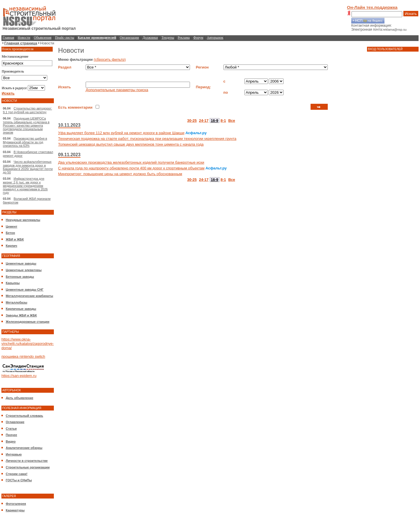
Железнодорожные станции (28, 322)
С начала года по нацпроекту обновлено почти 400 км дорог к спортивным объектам (131, 168)
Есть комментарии (75, 107)
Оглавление (15, 422)
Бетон (10, 233)
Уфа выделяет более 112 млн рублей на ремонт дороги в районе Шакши (121, 133)
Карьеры (13, 283)
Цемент (11, 226)
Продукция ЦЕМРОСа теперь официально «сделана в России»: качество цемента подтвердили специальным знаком (26, 125)
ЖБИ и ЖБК (15, 239)
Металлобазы (16, 302)
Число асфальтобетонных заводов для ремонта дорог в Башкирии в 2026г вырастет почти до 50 (28, 167)
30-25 (192, 121)
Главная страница (21, 43)
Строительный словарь (24, 416)
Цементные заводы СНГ (25, 290)
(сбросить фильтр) (110, 59)
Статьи (11, 429)
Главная (8, 38)
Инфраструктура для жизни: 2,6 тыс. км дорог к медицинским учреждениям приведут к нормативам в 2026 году (25, 186)
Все (232, 121)
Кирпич (11, 246)
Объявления (43, 38)
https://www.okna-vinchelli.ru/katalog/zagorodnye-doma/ (28, 344)
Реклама (184, 38)
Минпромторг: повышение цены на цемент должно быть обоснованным (120, 174)
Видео (11, 441)
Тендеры (168, 38)
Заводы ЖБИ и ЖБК (21, 315)
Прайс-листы (65, 38)
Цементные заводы (21, 263)
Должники (150, 38)
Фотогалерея (16, 504)
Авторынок (215, 38)
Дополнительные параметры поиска (117, 90)
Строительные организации (28, 467)
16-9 (215, 121)
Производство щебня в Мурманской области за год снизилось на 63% (25, 142)
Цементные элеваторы (24, 270)
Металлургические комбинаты (29, 296)
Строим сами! (17, 474)
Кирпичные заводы (21, 309)
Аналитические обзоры (24, 448)
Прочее (11, 435)
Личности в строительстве (27, 461)
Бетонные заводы (20, 277)
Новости (24, 38)
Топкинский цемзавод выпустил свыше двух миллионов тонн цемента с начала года (131, 144)
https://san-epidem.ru (19, 376)
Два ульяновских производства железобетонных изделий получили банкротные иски (131, 162)
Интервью (14, 454)
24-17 (204, 121)
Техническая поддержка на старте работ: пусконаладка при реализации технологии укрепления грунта (147, 139)
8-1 (223, 121)
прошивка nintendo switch (23, 356)
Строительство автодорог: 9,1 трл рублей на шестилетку (27, 110)
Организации (129, 38)
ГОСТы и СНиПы (19, 480)
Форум (198, 38)
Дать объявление (19, 398)
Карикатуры (15, 510)
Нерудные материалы (23, 220)
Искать (411, 14)
